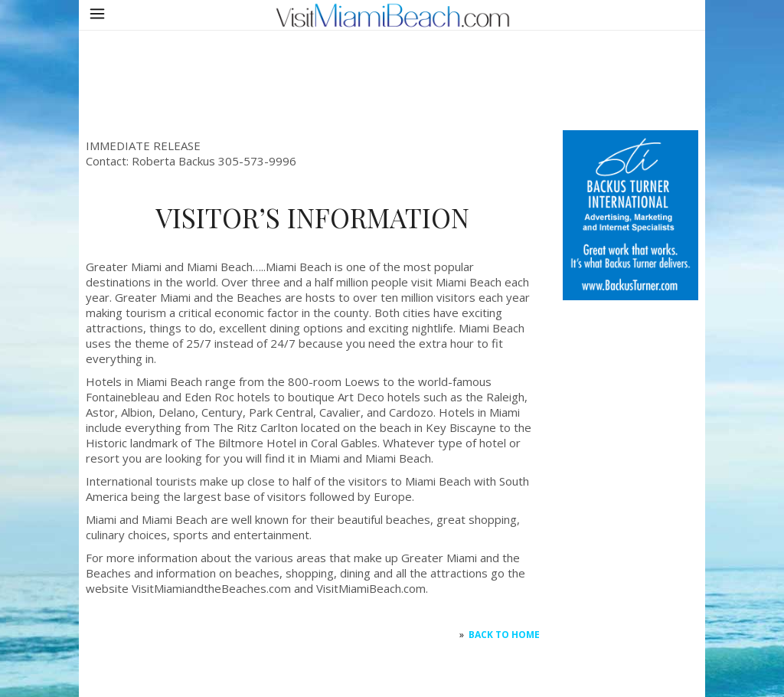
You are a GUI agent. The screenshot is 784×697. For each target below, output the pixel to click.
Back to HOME (504, 635)
